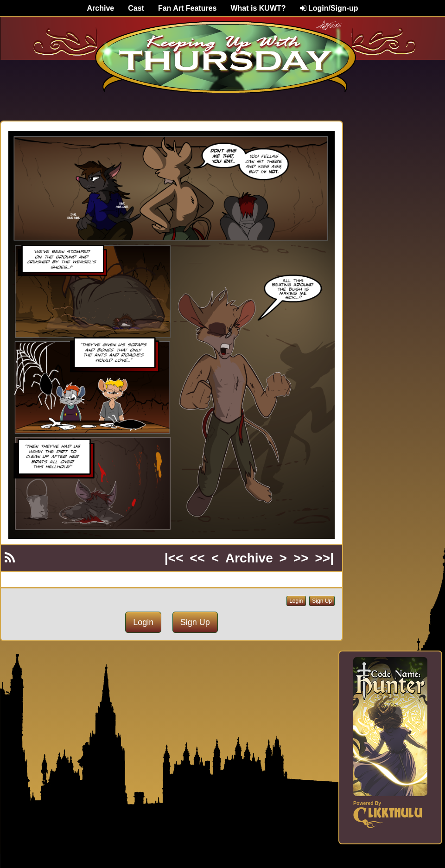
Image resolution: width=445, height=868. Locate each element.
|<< (174, 558)
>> (301, 558)
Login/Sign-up (329, 8)
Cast (136, 8)
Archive (101, 8)
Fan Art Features (188, 8)
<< (197, 558)
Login (296, 601)
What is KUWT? (258, 8)
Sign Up (322, 601)
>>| (324, 558)
